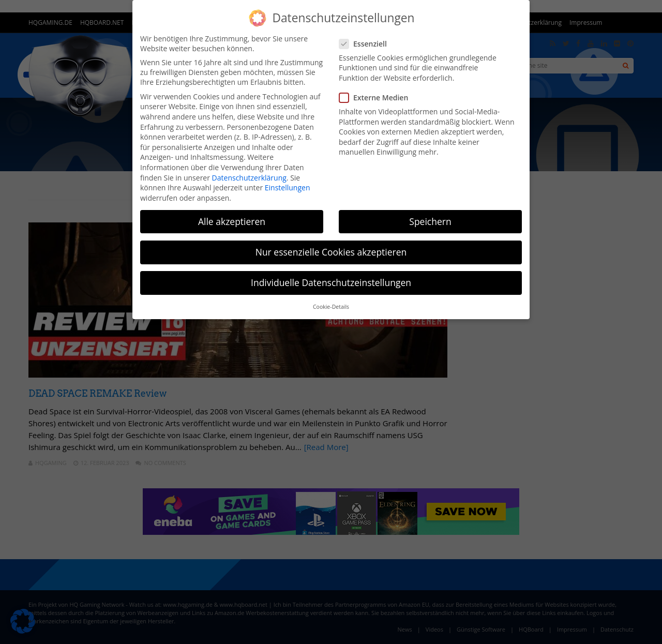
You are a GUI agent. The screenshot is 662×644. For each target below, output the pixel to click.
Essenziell (366, 44)
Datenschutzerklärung (249, 178)
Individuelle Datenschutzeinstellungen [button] (331, 282)
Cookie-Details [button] (331, 307)
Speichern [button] (430, 221)
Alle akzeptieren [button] (232, 221)
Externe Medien (377, 98)
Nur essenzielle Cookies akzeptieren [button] (331, 252)
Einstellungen (288, 188)
